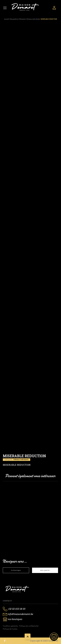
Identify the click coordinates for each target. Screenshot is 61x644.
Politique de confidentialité (29, 626)
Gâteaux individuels (33, 19)
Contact (7, 601)
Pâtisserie (22, 19)
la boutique (16, 570)
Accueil (7, 19)
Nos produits (14, 19)
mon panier (45, 570)
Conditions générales (10, 626)
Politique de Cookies (10, 629)
